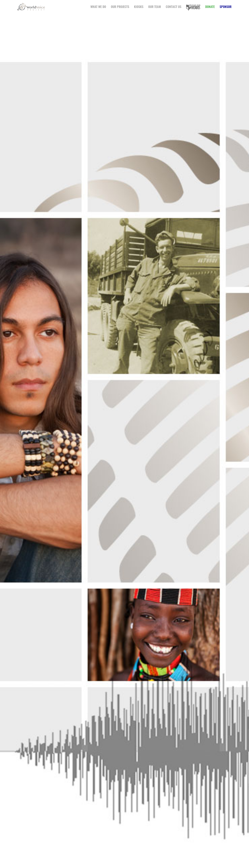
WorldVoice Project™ (32, 7)
